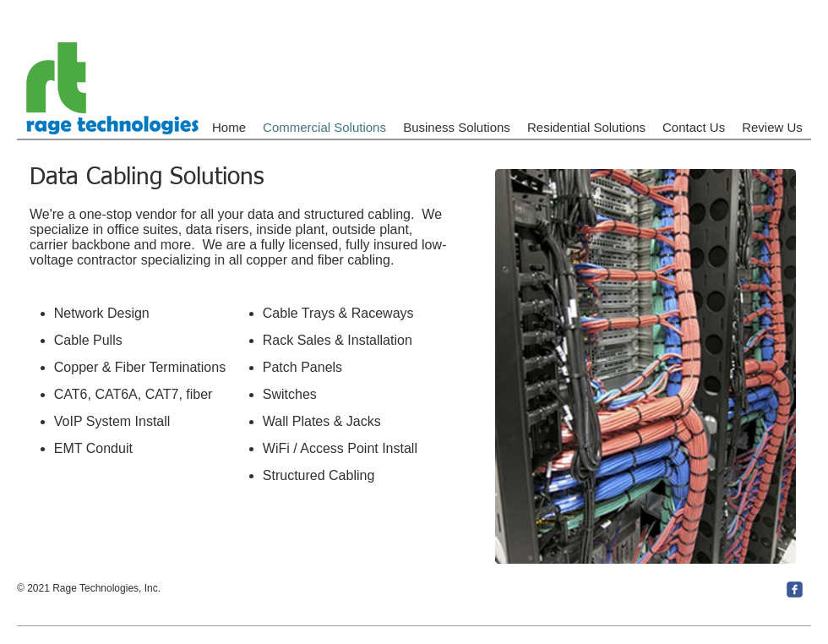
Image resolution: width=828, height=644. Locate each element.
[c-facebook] (795, 589)
